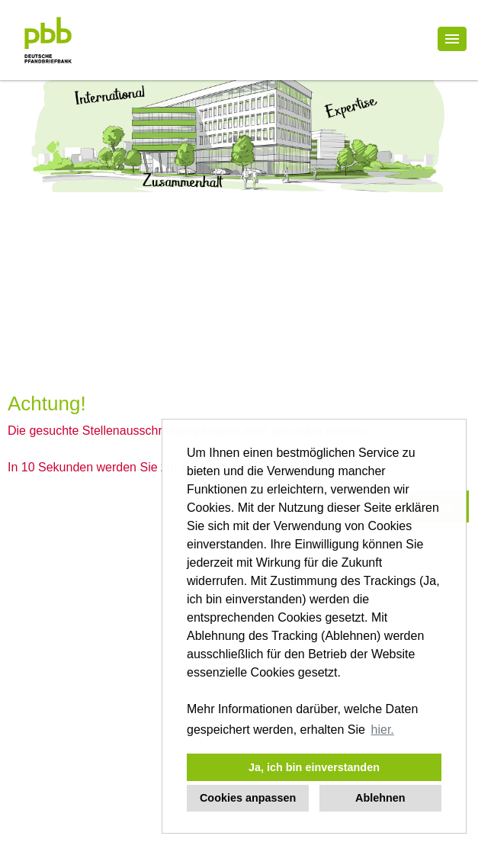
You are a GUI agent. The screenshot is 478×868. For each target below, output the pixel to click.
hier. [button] (383, 730)
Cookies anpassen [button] (248, 798)
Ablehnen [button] (380, 798)
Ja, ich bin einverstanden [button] (314, 767)
